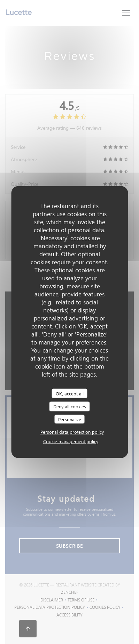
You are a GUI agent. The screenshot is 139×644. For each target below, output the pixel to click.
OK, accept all (70, 393)
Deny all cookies (70, 406)
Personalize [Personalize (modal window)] (70, 419)
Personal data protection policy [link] (72, 432)
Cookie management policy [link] (71, 441)
